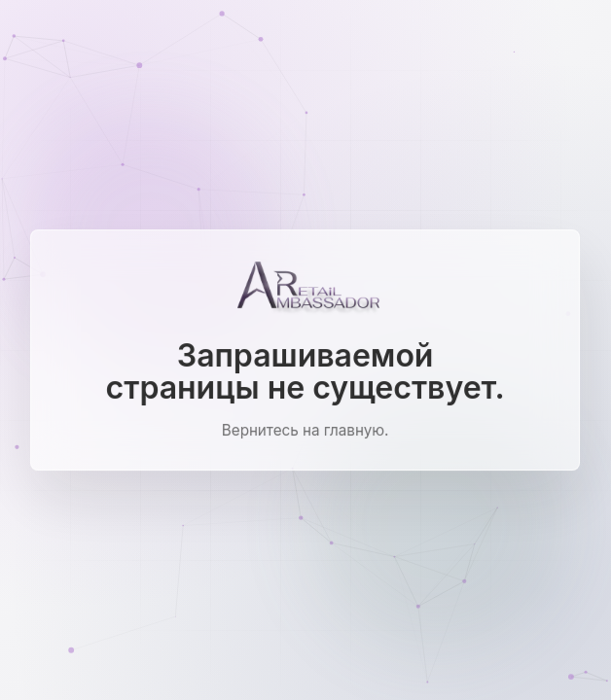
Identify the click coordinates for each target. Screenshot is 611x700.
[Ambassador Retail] (305, 288)
